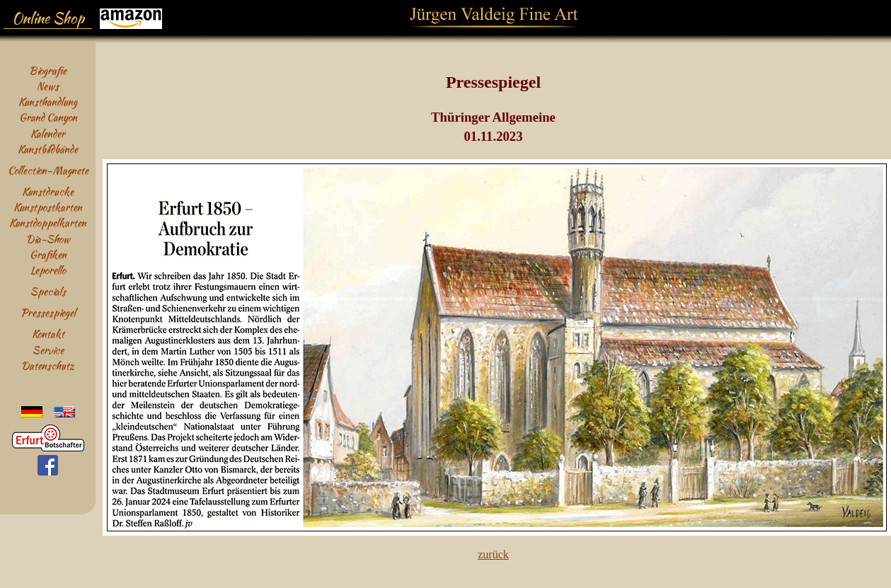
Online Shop (48, 18)
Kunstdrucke (48, 191)
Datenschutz (48, 365)
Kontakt (48, 334)
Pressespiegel (48, 312)
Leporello (48, 270)
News (48, 86)
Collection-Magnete (48, 170)
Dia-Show (48, 239)
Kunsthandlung (48, 102)
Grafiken (48, 254)
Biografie (48, 70)
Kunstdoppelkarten (48, 223)
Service (48, 350)
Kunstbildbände (48, 149)
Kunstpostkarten (48, 207)
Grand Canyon (48, 117)
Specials (48, 291)
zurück (493, 554)
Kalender (48, 133)
